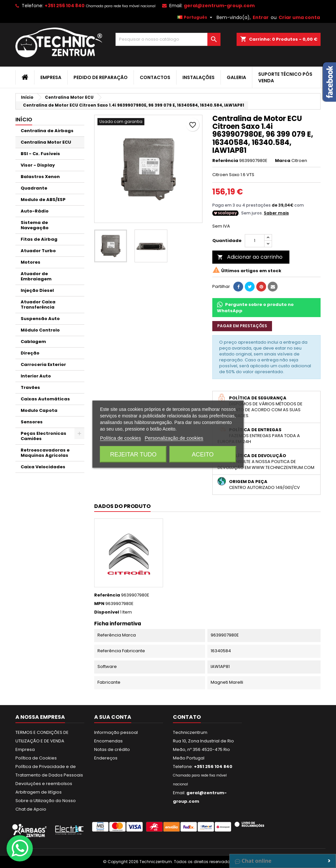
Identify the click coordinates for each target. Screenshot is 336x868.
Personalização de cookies (174, 438)
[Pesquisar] (168, 39)
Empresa (51, 77)
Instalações (199, 77)
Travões (30, 387)
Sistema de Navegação (35, 225)
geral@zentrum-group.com (219, 6)
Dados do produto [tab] (122, 506)
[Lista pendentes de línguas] (196, 17)
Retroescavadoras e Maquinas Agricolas (45, 453)
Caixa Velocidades (43, 467)
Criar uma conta (299, 17)
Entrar (261, 17)
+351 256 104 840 (65, 6)
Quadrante (34, 188)
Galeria (236, 77)
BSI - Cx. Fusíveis (40, 154)
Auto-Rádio (35, 211)
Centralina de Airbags (47, 131)
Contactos (155, 77)
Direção (30, 353)
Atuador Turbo (38, 251)
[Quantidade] (255, 241)
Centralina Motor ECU (46, 142)
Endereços (106, 758)
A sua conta (113, 717)
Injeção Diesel (37, 290)
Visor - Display (38, 165)
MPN (99, 604)
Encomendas (108, 741)
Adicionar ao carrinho (250, 257)
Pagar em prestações (242, 326)
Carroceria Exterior (43, 364)
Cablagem (33, 342)
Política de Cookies (36, 758)
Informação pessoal (116, 732)
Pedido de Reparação (101, 77)
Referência (225, 161)
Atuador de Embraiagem (36, 276)
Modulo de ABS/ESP (43, 200)
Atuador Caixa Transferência (38, 304)
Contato (187, 717)
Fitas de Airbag (39, 239)
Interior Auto (36, 376)
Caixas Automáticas (45, 399)
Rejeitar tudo (133, 454)
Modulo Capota (39, 410)
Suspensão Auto (40, 319)
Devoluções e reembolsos (44, 784)
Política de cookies (121, 438)
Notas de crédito (112, 749)
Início (24, 120)
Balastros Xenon (40, 177)
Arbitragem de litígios (39, 792)
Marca (283, 161)
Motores (31, 262)
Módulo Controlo (40, 330)
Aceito (203, 454)
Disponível (107, 612)
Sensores (32, 422)
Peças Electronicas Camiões (43, 436)
